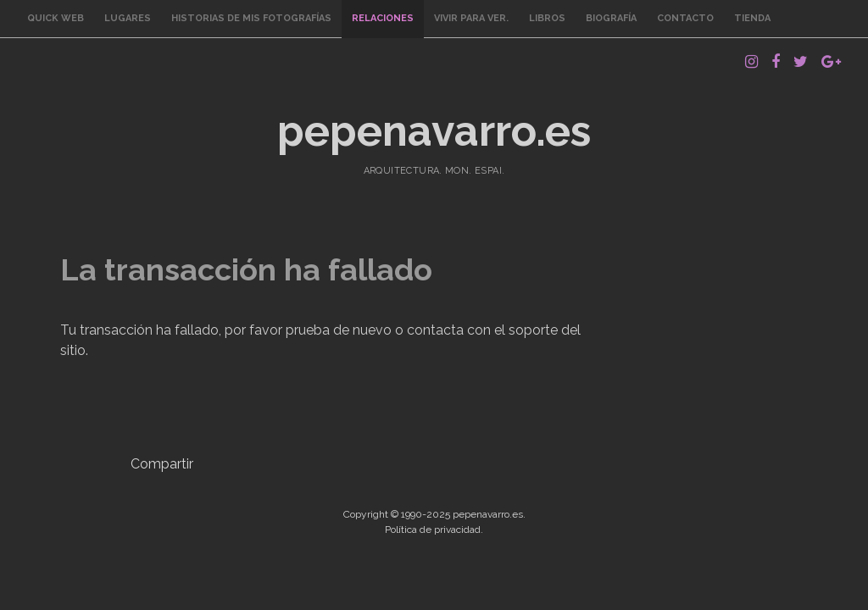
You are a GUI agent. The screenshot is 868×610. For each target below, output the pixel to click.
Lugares (128, 18)
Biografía (611, 18)
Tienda (752, 18)
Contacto (685, 18)
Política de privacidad (433, 530)
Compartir (162, 464)
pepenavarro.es (434, 131)
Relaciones (383, 18)
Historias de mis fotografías (251, 18)
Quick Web (56, 18)
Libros (547, 18)
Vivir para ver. (471, 18)
